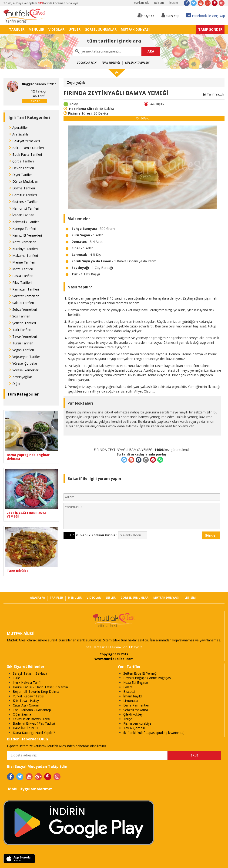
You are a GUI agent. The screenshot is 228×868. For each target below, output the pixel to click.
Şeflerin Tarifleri (137, 63)
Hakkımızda (142, 3)
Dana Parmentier (136, 705)
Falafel (128, 687)
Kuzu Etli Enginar (136, 682)
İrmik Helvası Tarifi (27, 682)
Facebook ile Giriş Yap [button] (206, 15)
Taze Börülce (18, 571)
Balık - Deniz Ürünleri (28, 148)
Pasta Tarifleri (23, 276)
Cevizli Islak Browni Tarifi (31, 719)
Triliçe (128, 719)
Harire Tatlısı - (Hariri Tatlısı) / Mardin (40, 687)
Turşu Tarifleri (23, 343)
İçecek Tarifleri (23, 215)
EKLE (194, 755)
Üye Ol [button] (146, 15)
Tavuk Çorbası (134, 728)
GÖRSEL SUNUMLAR (101, 29)
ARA (151, 51)
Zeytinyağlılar (22, 377)
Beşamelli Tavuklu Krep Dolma (36, 691)
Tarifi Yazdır (214, 94)
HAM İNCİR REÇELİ (27, 728)
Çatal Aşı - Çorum (26, 705)
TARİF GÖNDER (210, 29)
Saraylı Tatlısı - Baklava (30, 673)
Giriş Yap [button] (170, 15)
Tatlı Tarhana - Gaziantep (32, 710)
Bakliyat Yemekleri (26, 141)
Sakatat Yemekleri (26, 296)
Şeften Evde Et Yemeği (140, 673)
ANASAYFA (37, 598)
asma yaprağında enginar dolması (28, 457)
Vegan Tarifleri (23, 350)
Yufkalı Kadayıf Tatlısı (29, 696)
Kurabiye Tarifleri (25, 249)
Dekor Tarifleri (23, 168)
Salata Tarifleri (23, 303)
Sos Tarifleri (21, 316)
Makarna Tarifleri (25, 256)
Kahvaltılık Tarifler (26, 222)
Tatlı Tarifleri (22, 330)
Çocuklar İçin (87, 63)
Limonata (131, 701)
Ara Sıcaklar (21, 134)
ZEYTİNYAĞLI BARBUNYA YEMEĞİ (27, 515)
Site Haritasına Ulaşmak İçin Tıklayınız (114, 647)
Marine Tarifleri (24, 262)
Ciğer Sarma (22, 714)
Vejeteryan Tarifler (26, 357)
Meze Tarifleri (23, 269)
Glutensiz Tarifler (25, 202)
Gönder (211, 535)
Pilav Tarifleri (22, 282)
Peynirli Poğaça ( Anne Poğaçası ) (148, 678)
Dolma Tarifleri (24, 188)
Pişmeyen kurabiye (137, 723)
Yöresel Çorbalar (25, 363)
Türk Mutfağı (111, 63)
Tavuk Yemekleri (25, 336)
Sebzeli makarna (136, 710)
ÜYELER (75, 29)
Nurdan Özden (39, 84)
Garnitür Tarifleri (25, 195)
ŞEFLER (111, 598)
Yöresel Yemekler (25, 370)
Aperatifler (20, 127)
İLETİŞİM (190, 598)
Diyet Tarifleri (22, 175)
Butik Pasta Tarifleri (27, 154)
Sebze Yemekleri (25, 309)
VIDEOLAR (56, 29)
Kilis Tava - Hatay (26, 701)
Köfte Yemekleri (24, 242)
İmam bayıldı (133, 696)
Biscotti (129, 691)
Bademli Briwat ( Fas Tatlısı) (34, 723)
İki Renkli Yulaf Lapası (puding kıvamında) (154, 733)
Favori (144, 118)
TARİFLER (17, 29)
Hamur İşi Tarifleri (26, 208)
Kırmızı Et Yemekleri (27, 235)
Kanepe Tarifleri (24, 229)
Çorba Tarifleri (23, 161)
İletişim (173, 3)
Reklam (159, 3)
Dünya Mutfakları (25, 181)
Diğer (16, 384)
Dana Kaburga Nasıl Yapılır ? (34, 733)
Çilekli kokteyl (133, 714)
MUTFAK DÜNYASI (135, 29)
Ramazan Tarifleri (26, 289)
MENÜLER (36, 29)
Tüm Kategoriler (23, 394)
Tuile (16, 678)
